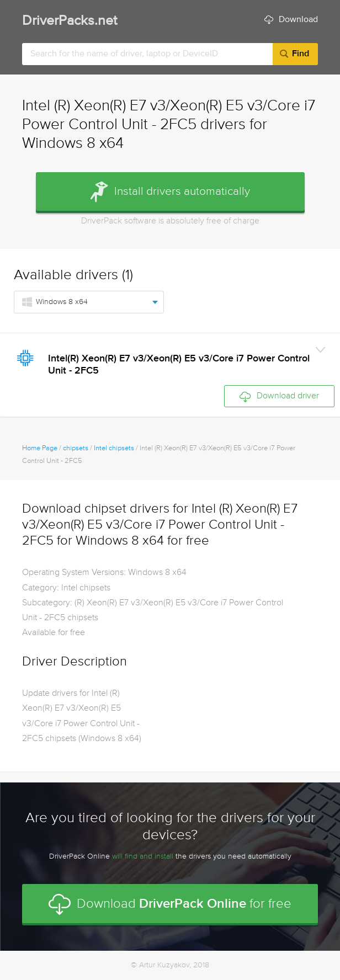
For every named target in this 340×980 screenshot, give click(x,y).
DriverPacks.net (70, 21)
